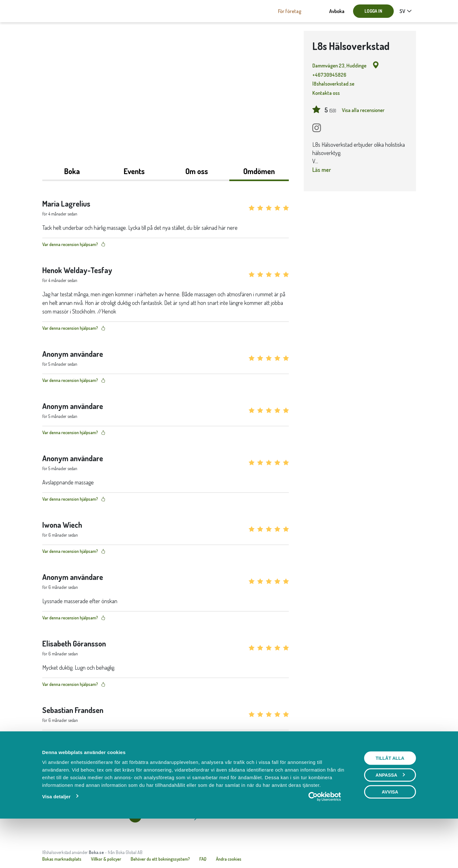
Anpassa (390, 819)
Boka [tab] (72, 171)
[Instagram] (317, 128)
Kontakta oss (326, 93)
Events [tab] (134, 171)
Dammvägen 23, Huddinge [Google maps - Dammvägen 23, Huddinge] (346, 65)
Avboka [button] (337, 11)
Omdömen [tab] (259, 171)
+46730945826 (329, 75)
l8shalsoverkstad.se (333, 84)
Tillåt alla (390, 802)
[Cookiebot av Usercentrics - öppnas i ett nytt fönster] (325, 840)
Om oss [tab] (197, 171)
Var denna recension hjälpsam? (74, 244)
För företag (290, 11)
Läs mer (322, 170)
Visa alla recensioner (363, 110)
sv (402, 11)
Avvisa (390, 836)
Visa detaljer (56, 840)
